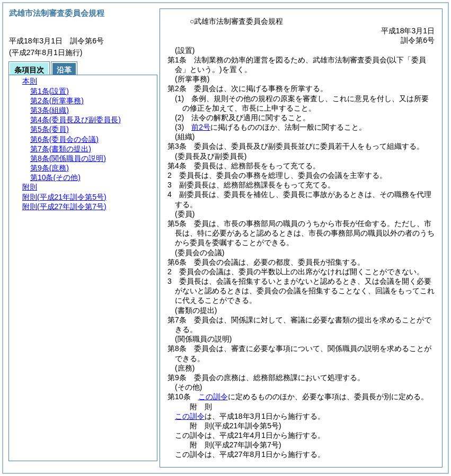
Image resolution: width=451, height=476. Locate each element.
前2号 (201, 127)
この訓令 (213, 397)
